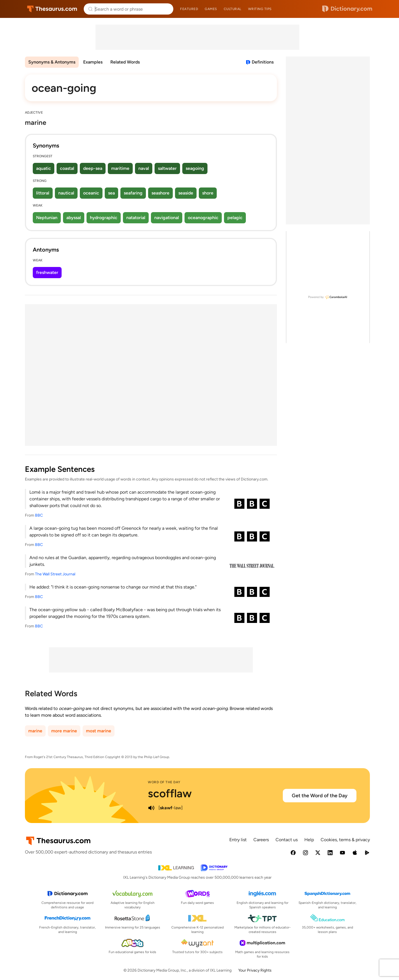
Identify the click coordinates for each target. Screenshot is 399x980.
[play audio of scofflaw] (151, 808)
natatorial (136, 218)
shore (208, 193)
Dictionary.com (347, 9)
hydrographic (104, 218)
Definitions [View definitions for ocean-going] (263, 62)
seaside (186, 193)
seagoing (195, 168)
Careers (261, 840)
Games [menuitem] (211, 9)
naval (144, 168)
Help (309, 840)
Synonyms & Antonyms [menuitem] (52, 62)
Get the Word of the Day (320, 796)
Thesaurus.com (52, 9)
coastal (67, 168)
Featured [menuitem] (189, 9)
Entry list (238, 840)
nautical (66, 193)
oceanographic (203, 218)
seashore (160, 193)
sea (111, 193)
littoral (43, 193)
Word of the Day (164, 782)
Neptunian (47, 218)
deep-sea (93, 168)
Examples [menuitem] (93, 62)
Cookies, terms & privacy (345, 840)
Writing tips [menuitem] (260, 9)
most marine (99, 731)
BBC (39, 515)
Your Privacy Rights (255, 970)
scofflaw (170, 793)
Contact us (287, 840)
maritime (120, 168)
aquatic (44, 168)
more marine (64, 731)
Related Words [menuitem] (125, 62)
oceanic (91, 193)
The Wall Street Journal (55, 574)
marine (35, 731)
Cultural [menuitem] (233, 9)
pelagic (235, 218)
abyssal (74, 218)
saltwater (167, 168)
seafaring (133, 193)
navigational (167, 218)
